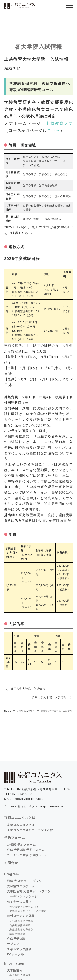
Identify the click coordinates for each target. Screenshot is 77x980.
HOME (8, 711)
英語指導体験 (17, 934)
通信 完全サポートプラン (24, 881)
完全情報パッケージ (21, 886)
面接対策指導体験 (20, 925)
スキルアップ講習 (19, 949)
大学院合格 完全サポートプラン (29, 891)
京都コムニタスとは (21, 825)
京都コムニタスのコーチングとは (30, 830)
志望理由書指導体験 (21, 930)
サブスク (13, 944)
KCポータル (15, 954)
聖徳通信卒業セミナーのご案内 (28, 911)
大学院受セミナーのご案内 (25, 907)
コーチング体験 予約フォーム (27, 855)
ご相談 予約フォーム (21, 845)
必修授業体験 (16, 939)
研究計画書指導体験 (21, 921)
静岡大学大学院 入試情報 (28, 689)
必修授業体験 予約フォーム (26, 850)
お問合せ (11, 863)
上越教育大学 (59, 123)
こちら (54, 130)
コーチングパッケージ (22, 896)
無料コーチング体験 (21, 916)
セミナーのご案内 (19, 902)
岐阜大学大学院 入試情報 (49, 697)
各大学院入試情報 (26, 711)
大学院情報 (15, 970)
